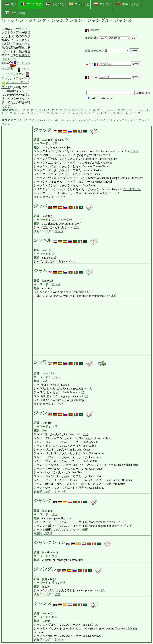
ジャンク (99, 120)
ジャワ (76, 120)
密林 (57, 594)
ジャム (65, 120)
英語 (11, 4)
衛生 (55, 254)
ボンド (128, 526)
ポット (107, 155)
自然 (63, 583)
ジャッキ (60, 197)
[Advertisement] (58, 68)
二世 (86, 434)
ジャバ (41, 120)
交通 (55, 556)
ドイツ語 (55, 4)
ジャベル (53, 120)
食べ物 (56, 284)
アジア (56, 377)
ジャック (28, 120)
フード (122, 522)
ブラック (114, 193)
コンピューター (62, 220)
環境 (55, 514)
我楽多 (48, 533)
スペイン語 (79, 4)
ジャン (87, 120)
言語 (76, 227)
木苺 (114, 296)
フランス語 (31, 4)
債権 (85, 530)
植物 (55, 583)
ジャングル (137, 120)
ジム (102, 590)
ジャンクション (117, 120)
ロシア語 (103, 4)
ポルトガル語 (128, 4)
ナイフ (134, 151)
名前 (55, 143)
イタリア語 (15, 13)
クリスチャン (132, 189)
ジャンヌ (60, 491)
